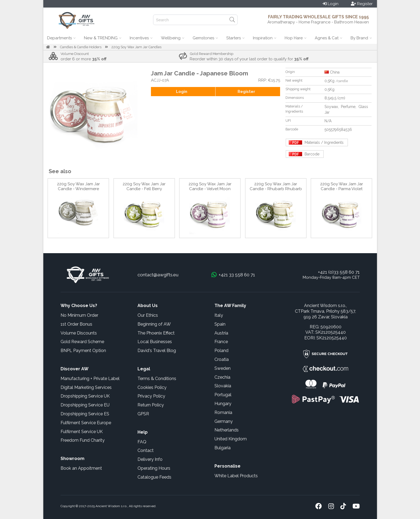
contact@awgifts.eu (158, 275)
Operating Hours (154, 468)
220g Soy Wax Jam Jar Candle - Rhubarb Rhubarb (276, 186)
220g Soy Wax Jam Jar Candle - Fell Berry (144, 186)
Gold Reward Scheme (82, 342)
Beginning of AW (154, 324)
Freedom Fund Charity (83, 440)
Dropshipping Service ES (85, 414)
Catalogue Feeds (154, 477)
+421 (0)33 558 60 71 (339, 272)
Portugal (223, 395)
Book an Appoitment (81, 468)
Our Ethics (148, 315)
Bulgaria (223, 448)
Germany (224, 421)
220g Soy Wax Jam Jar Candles (136, 47)
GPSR (143, 414)
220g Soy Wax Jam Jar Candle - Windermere (78, 186)
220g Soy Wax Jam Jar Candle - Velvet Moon (210, 186)
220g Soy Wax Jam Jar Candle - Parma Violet (342, 186)
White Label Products (236, 476)
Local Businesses (155, 342)
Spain (220, 324)
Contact (146, 450)
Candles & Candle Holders (81, 47)
